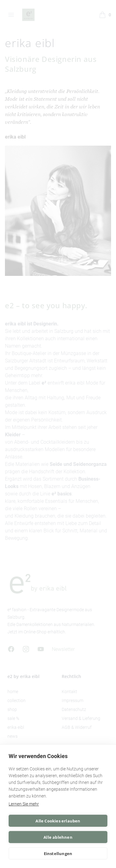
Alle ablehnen (58, 837)
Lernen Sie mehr (24, 804)
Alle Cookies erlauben (58, 821)
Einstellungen (58, 854)
